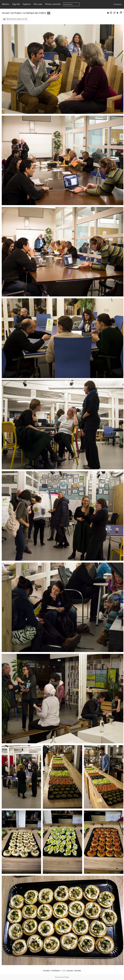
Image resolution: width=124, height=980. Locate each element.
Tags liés (16, 4)
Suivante (70, 971)
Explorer (27, 4)
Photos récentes (53, 4)
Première (46, 971)
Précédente (56, 971)
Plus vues (38, 4)
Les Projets (16, 13)
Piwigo (67, 977)
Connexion (118, 4)
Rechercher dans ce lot (17, 19)
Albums (6, 4)
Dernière (78, 971)
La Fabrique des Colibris (35, 13)
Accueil (5, 13)
